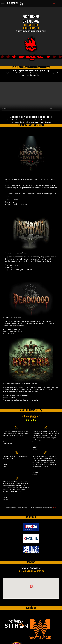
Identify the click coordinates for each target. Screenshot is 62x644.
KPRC (54, 507)
